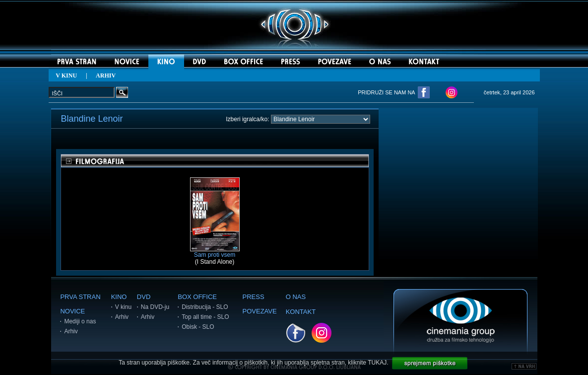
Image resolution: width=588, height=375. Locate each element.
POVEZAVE (260, 311)
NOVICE (72, 311)
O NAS (296, 297)
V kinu (123, 307)
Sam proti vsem (215, 252)
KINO (119, 297)
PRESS (254, 297)
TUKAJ (377, 363)
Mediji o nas (80, 321)
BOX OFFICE (197, 297)
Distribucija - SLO (205, 307)
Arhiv (71, 331)
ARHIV (106, 75)
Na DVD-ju (155, 307)
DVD (144, 297)
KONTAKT (301, 312)
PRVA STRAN (80, 297)
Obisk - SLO (198, 327)
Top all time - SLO (205, 317)
